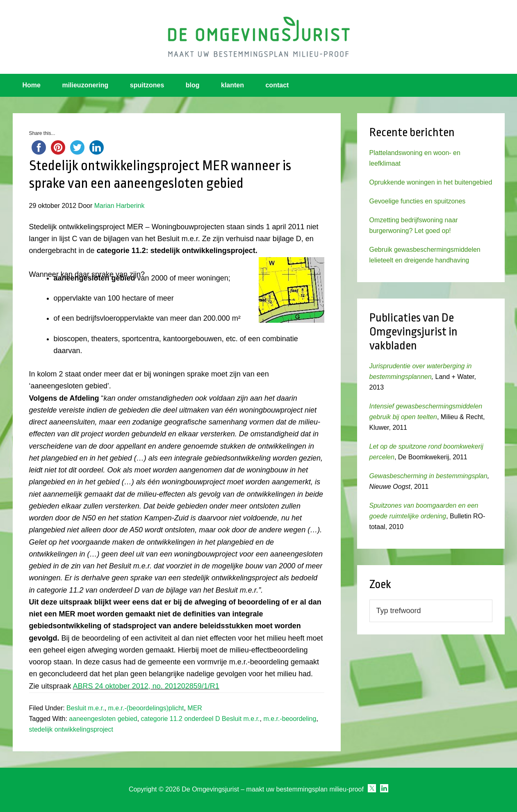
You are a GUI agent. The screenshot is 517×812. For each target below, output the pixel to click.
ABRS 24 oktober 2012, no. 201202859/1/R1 (146, 686)
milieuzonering (85, 85)
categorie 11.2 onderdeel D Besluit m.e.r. (200, 719)
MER (195, 708)
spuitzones (147, 85)
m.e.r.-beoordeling (290, 719)
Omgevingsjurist (259, 37)
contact (277, 85)
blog (193, 85)
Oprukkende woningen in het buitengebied (431, 182)
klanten (232, 85)
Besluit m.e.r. (85, 708)
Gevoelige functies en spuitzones (418, 201)
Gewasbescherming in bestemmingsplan (428, 476)
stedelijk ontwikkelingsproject (71, 729)
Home (32, 85)
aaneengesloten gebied (103, 719)
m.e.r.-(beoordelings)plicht (146, 708)
